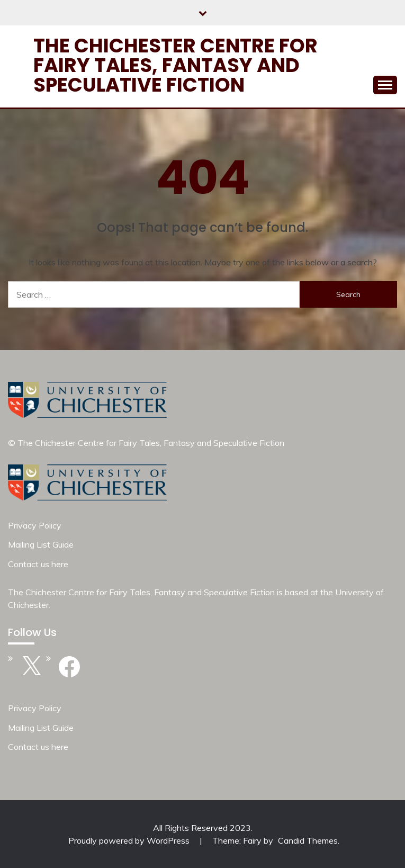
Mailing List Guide (41, 544)
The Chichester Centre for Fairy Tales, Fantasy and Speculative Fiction (175, 65)
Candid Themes (308, 840)
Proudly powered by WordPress (130, 840)
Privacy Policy (35, 525)
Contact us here (38, 564)
